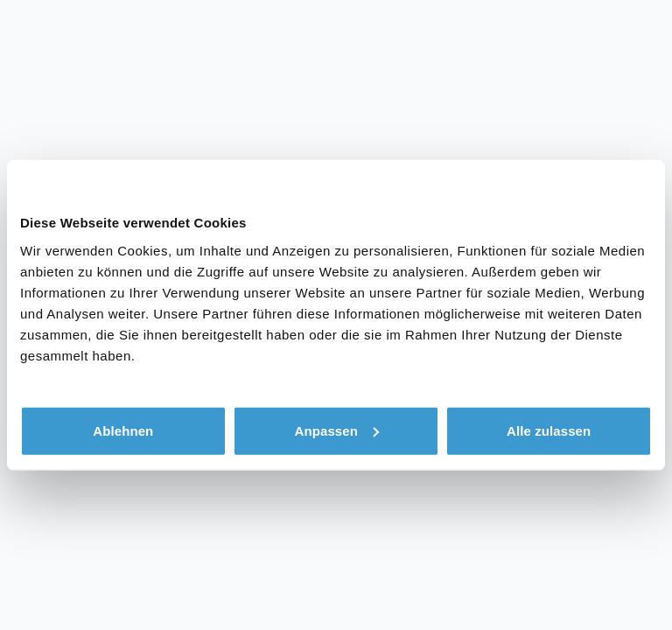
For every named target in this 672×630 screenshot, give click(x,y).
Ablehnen (123, 430)
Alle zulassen (549, 430)
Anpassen (336, 430)
